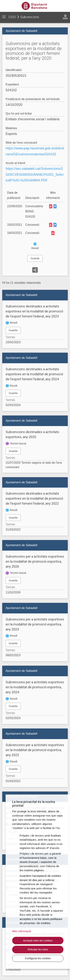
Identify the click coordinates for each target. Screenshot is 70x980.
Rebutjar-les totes (38, 949)
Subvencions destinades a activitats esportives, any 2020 (32, 434)
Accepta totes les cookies (38, 941)
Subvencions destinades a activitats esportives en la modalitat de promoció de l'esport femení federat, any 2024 (34, 374)
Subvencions (30, 17)
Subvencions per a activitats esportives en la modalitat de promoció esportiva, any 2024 (35, 687)
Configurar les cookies (38, 958)
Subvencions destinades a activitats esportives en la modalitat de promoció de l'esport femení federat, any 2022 (34, 498)
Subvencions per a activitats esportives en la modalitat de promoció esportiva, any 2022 (35, 750)
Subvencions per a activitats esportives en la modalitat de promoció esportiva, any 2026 (35, 561)
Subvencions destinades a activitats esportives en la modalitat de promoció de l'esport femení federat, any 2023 (34, 311)
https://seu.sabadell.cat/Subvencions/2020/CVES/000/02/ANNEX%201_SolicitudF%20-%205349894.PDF (35, 174)
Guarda (35, 258)
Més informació (22, 931)
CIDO (12, 17)
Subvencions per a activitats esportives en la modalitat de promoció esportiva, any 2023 (35, 624)
